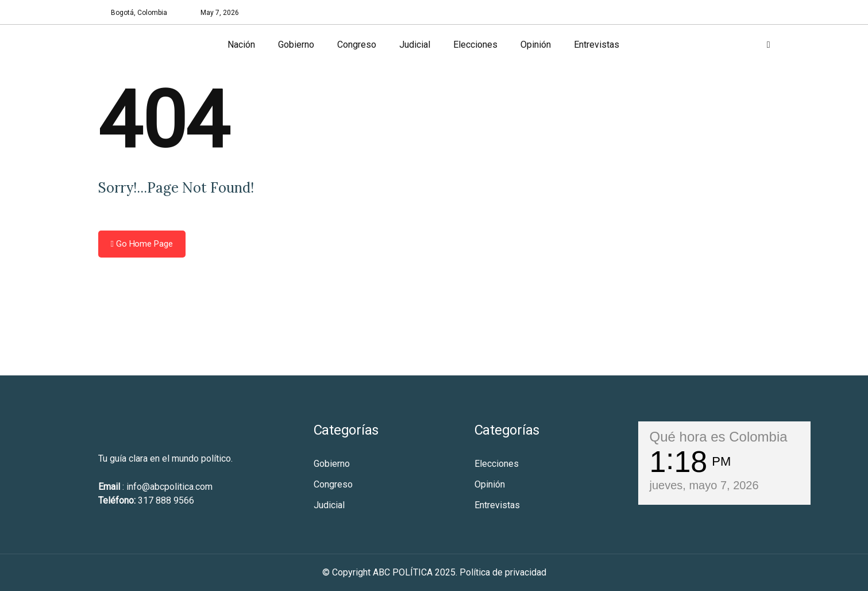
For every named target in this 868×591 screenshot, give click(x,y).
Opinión (536, 45)
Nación (241, 45)
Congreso (357, 45)
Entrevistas (597, 45)
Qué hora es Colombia (719, 437)
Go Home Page (142, 244)
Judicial (415, 45)
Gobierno (296, 45)
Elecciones (475, 45)
